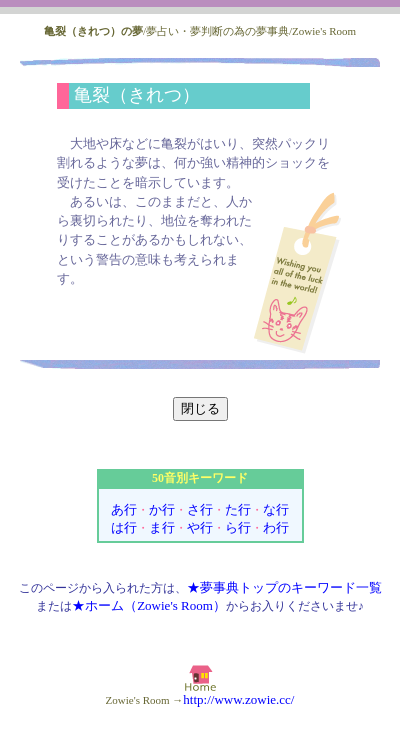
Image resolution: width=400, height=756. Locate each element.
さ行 (200, 509)
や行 (200, 527)
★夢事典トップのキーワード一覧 (284, 587)
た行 (238, 509)
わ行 (276, 527)
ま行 (162, 527)
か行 (162, 509)
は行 (124, 527)
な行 (276, 509)
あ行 (124, 509)
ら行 (238, 527)
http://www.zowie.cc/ (238, 699)
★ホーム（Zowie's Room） (149, 605)
